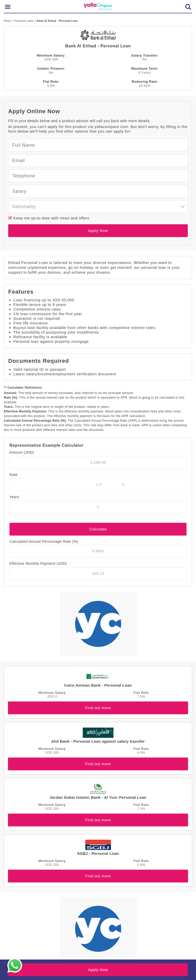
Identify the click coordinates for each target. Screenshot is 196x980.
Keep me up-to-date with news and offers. (51, 218)
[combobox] (98, 207)
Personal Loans (24, 21)
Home (8, 21)
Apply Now (98, 231)
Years (14, 497)
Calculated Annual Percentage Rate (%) (44, 541)
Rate (14, 475)
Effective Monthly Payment (38, 563)
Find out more (98, 708)
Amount (22, 452)
